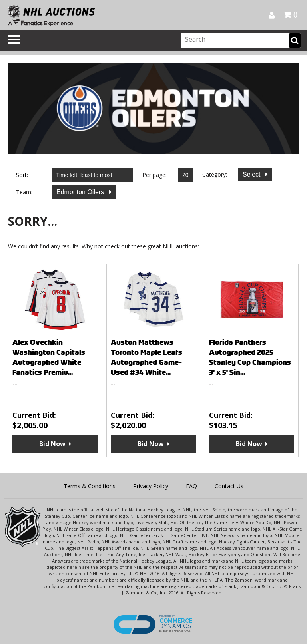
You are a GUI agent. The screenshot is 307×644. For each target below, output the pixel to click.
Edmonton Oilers (81, 192)
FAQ (191, 486)
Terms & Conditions (90, 486)
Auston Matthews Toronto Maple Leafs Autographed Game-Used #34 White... (147, 357)
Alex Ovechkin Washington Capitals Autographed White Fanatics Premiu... (49, 357)
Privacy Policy (151, 486)
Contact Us (229, 486)
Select (252, 174)
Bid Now (52, 444)
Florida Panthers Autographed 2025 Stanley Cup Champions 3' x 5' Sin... (250, 357)
